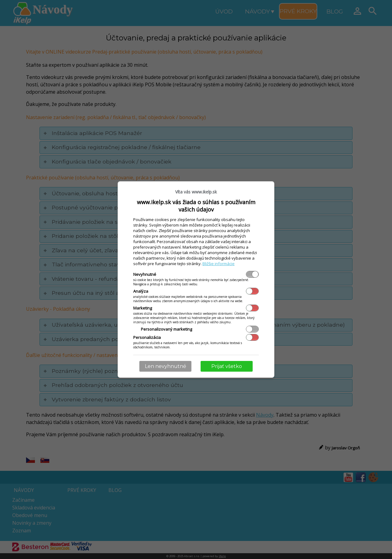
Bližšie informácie (219, 264)
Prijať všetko (227, 366)
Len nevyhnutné (166, 366)
